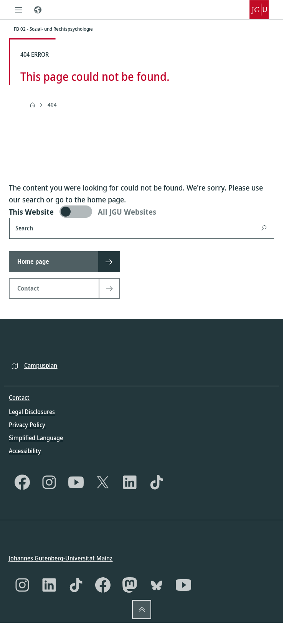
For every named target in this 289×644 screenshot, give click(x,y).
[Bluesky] (157, 585)
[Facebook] (22, 482)
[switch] (141, 212)
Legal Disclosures (32, 411)
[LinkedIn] (130, 482)
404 (52, 104)
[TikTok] (157, 482)
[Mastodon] (130, 585)
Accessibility (25, 450)
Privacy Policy (27, 424)
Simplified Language (36, 437)
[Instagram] (49, 482)
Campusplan (41, 365)
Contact (19, 398)
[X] (103, 482)
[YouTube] (76, 482)
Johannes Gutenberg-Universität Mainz (61, 558)
